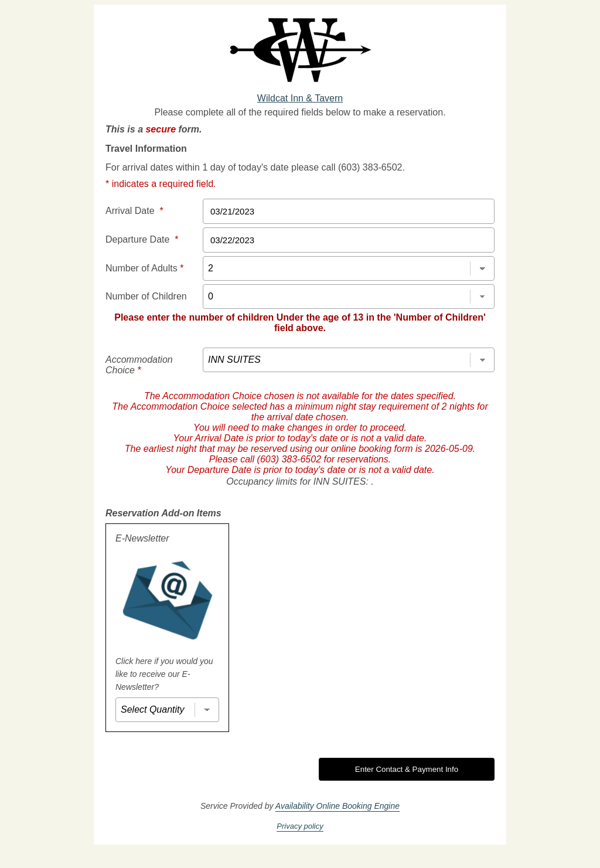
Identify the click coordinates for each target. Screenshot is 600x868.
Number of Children (146, 296)
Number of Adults (144, 268)
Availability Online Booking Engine (337, 806)
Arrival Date (134, 211)
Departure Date (142, 239)
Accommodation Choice (139, 365)
